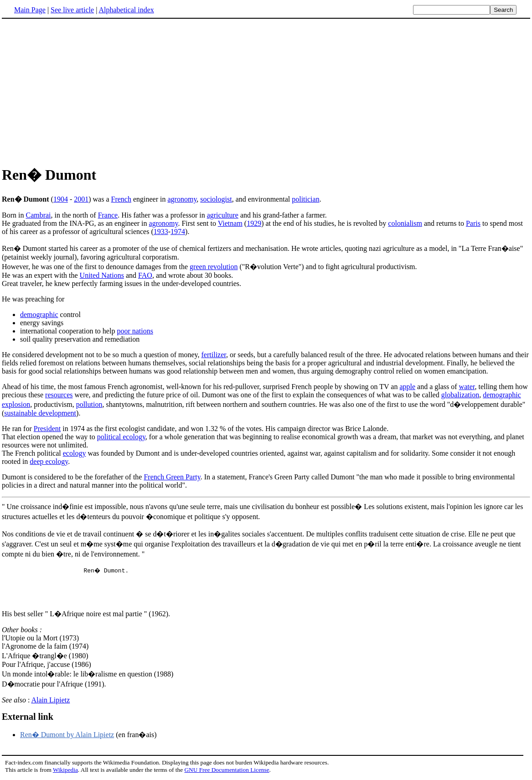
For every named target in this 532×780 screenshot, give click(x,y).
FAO (145, 275)
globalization (460, 395)
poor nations (135, 331)
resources (59, 395)
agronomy (182, 199)
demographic (39, 315)
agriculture (223, 215)
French (121, 199)
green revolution (214, 267)
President (47, 429)
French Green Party (172, 477)
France (108, 215)
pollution (89, 404)
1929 (254, 223)
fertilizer (214, 355)
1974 (178, 231)
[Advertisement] (266, 91)
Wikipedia (65, 771)
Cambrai (38, 215)
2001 (81, 199)
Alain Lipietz (50, 701)
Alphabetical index (126, 10)
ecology (75, 453)
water (467, 387)
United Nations (102, 275)
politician (305, 199)
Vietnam (230, 223)
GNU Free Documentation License (227, 771)
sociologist (216, 199)
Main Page (30, 10)
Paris (473, 223)
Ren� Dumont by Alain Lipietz (67, 736)
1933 (161, 231)
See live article (72, 10)
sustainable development (40, 413)
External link (28, 718)
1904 (61, 199)
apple (407, 387)
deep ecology (49, 461)
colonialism (405, 223)
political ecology (121, 437)
